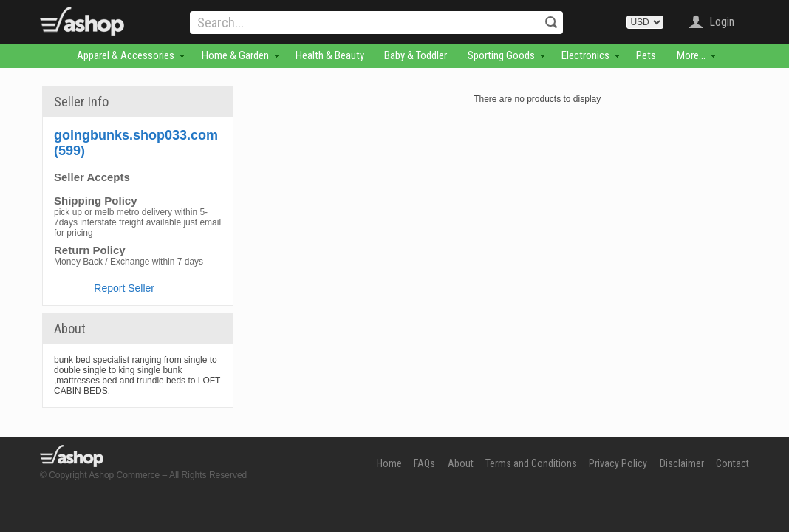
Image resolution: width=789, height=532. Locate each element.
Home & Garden (235, 55)
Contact (732, 463)
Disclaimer (682, 463)
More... (691, 55)
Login (722, 22)
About (461, 463)
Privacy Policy (618, 463)
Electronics (585, 55)
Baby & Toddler (416, 55)
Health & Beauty (330, 55)
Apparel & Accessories (126, 55)
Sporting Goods (501, 55)
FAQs (424, 463)
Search (551, 22)
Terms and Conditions (531, 463)
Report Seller (124, 288)
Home (389, 463)
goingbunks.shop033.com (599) (136, 143)
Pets (646, 55)
